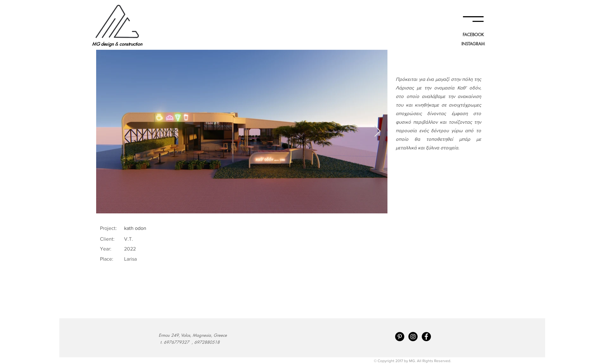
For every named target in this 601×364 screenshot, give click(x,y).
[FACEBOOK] (473, 35)
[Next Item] (377, 131)
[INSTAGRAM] (473, 44)
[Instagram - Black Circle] (413, 337)
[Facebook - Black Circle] (426, 337)
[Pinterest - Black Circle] (400, 337)
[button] (473, 19)
